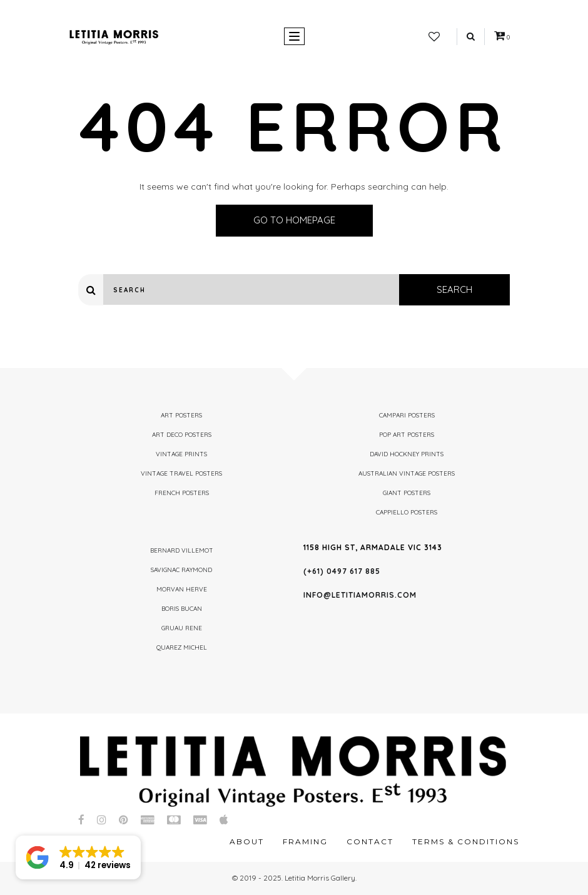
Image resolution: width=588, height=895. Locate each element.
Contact (370, 841)
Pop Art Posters (407, 435)
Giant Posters (407, 493)
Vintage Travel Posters (181, 473)
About (247, 841)
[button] (78, 857)
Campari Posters (407, 415)
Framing (305, 841)
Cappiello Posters (407, 512)
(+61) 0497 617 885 (342, 571)
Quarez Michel (182, 647)
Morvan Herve (182, 589)
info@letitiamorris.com (360, 595)
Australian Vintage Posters (407, 473)
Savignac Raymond (181, 570)
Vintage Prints (181, 454)
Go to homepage (294, 220)
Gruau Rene (182, 628)
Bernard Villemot (182, 550)
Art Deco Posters (182, 435)
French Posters (182, 493)
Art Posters (181, 415)
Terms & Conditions (466, 841)
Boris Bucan (182, 609)
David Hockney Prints (407, 454)
